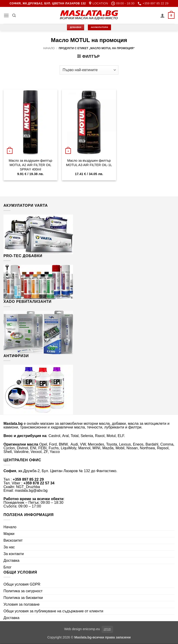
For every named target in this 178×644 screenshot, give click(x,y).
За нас (9, 547)
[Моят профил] (162, 15)
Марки (9, 534)
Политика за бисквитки (23, 598)
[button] (6, 15)
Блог (8, 567)
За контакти (14, 554)
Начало (49, 48)
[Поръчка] (89, 70)
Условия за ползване (22, 604)
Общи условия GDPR (22, 584)
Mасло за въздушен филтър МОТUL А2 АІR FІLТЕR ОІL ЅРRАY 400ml (30, 165)
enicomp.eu (91, 629)
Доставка (11, 560)
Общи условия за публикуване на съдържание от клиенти (53, 611)
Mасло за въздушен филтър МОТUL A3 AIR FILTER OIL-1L (89, 163)
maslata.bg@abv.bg (31, 491)
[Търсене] (14, 15)
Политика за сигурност (23, 591)
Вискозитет (13, 540)
